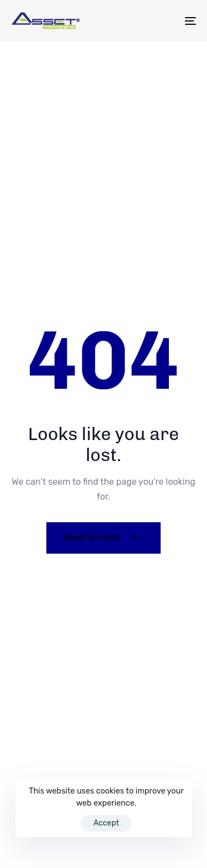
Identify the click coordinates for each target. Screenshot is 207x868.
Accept (106, 823)
